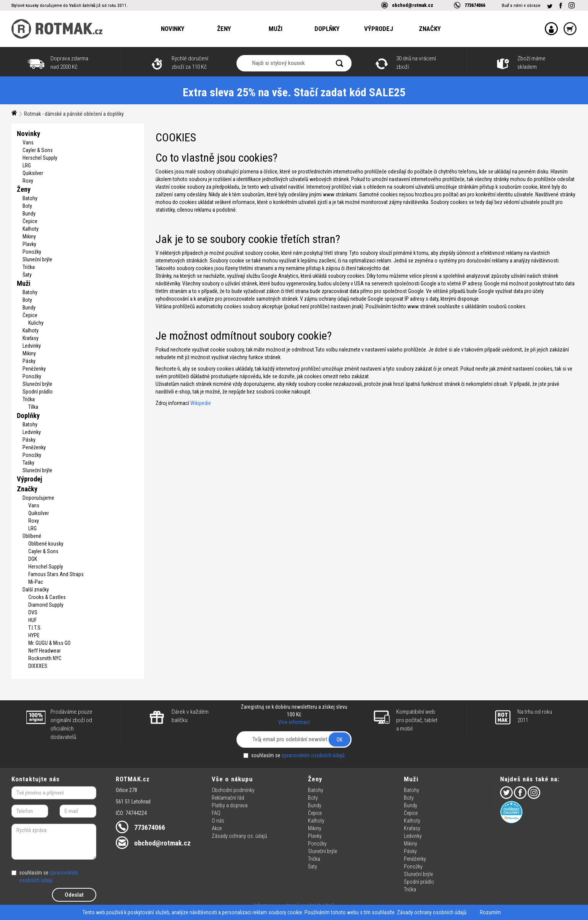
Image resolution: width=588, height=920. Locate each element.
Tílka (33, 407)
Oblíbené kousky (46, 544)
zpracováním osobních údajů (313, 755)
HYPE (34, 635)
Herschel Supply (40, 158)
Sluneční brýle (37, 259)
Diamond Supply (46, 605)
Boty (27, 206)
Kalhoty (31, 229)
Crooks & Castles (47, 597)
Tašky (28, 463)
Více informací (294, 722)
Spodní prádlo (38, 392)
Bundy (29, 214)
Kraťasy (31, 338)
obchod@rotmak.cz (413, 5)
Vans (28, 143)
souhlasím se (294, 755)
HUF (32, 620)
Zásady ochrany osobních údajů (432, 912)
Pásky (29, 361)
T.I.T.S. (35, 628)
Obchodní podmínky (233, 790)
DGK (33, 559)
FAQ (216, 813)
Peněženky (34, 369)
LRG (27, 165)
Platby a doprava (230, 805)
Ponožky (32, 252)
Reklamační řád (228, 798)
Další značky (36, 590)
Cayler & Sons (38, 150)
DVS (33, 612)
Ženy (224, 29)
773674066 (475, 5)
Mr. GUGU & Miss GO (49, 643)
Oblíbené (32, 536)
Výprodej (379, 29)
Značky (430, 29)
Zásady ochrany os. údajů (239, 836)
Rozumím (490, 912)
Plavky (29, 244)
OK (339, 740)
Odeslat (74, 895)
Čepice (30, 221)
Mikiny (29, 236)
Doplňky (327, 29)
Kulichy (36, 323)
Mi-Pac (36, 582)
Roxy (28, 181)
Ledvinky (32, 346)
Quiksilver (33, 173)
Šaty (27, 275)
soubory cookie (285, 912)
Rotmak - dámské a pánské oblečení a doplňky (74, 114)
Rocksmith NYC (45, 658)
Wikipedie (201, 403)
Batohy (30, 198)
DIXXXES (38, 666)
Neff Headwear (45, 651)
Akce (217, 828)
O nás (218, 821)
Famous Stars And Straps (56, 574)
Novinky (173, 29)
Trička (29, 267)
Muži (275, 29)
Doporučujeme (38, 498)
